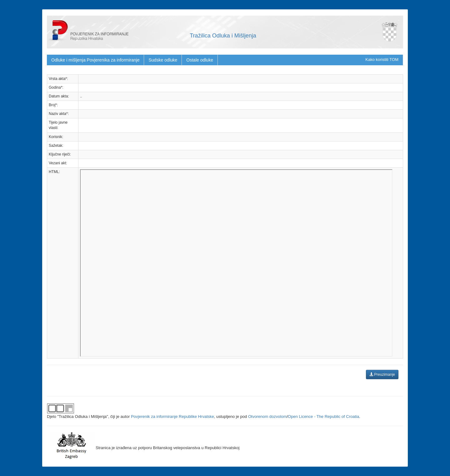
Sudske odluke (163, 60)
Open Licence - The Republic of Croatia (323, 416)
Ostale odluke (200, 60)
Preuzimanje (382, 374)
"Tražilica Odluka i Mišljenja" (83, 416)
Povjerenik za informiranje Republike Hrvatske (172, 416)
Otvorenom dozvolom (267, 416)
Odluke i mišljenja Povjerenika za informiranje (95, 60)
